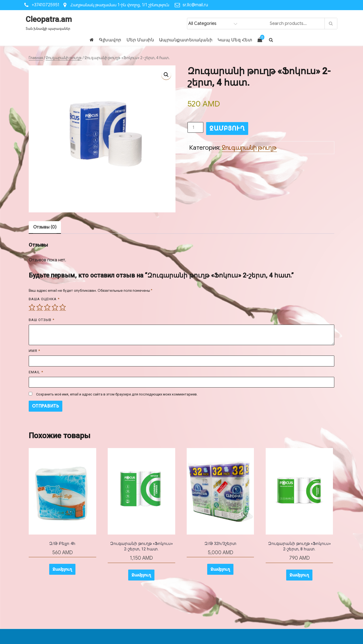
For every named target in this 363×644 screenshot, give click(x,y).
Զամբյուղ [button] (62, 569)
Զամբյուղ (227, 128)
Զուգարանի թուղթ (64, 58)
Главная (36, 58)
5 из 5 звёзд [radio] (63, 307)
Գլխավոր (110, 40)
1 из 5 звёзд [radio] (32, 307)
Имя (34, 351)
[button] (166, 75)
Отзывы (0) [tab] (45, 227)
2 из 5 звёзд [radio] (40, 307)
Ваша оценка (44, 299)
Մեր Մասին (140, 40)
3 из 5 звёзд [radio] (47, 307)
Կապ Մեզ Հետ (235, 40)
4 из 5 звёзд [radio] (55, 307)
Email (36, 372)
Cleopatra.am (49, 19)
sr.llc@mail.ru (195, 5)
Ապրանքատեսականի (186, 40)
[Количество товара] (195, 128)
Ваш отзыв (42, 320)
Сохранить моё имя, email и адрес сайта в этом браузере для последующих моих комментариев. (117, 394)
